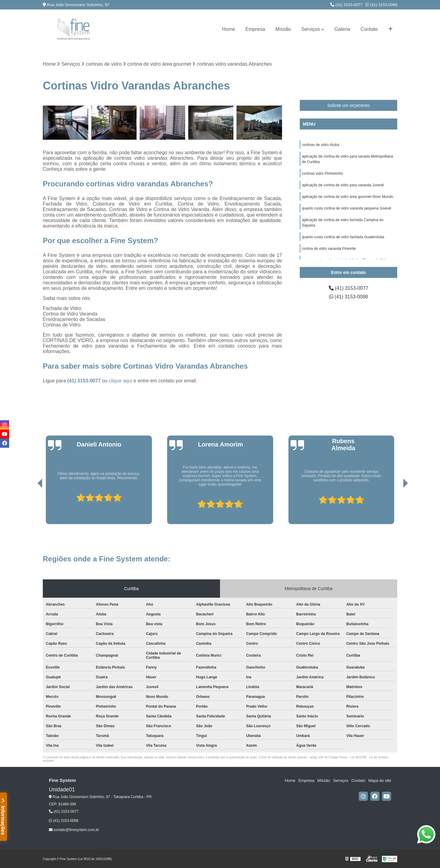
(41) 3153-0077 (346, 5)
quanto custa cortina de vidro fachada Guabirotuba (343, 237)
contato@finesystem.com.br (74, 830)
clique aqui (121, 381)
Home (229, 29)
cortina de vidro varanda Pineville (329, 249)
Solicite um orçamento (348, 105)
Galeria (342, 29)
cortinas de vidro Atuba (321, 145)
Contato (369, 29)
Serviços (311, 29)
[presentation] (31, 507)
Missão (283, 29)
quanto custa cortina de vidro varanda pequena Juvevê (346, 208)
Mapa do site (380, 780)
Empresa (255, 29)
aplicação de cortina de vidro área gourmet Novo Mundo (348, 197)
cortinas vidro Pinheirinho (323, 173)
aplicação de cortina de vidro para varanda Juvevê (343, 185)
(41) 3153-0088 (381, 5)
